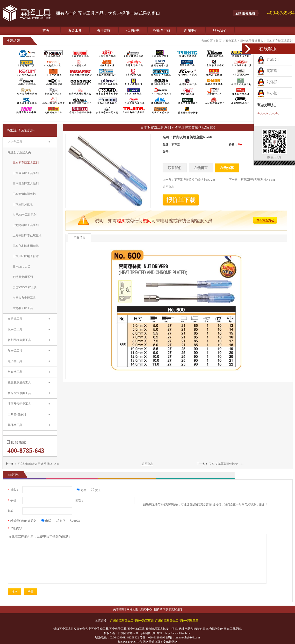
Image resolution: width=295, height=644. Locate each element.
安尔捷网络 (170, 642)
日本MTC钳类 (22, 267)
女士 (96, 490)
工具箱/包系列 (17, 414)
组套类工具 (15, 372)
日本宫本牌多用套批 (26, 246)
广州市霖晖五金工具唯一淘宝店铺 (132, 621)
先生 (83, 490)
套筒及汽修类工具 (19, 393)
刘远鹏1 (268, 82)
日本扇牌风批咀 (23, 204)
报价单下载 (162, 31)
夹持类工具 (15, 319)
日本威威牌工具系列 (26, 173)
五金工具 (75, 31)
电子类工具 (15, 361)
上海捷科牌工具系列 (26, 225)
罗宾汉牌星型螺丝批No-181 (226, 464)
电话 (48, 521)
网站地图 (132, 609)
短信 (62, 521)
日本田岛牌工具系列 (26, 184)
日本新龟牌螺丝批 (24, 194)
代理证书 (133, 31)
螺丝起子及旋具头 (252, 41)
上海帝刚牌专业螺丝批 (27, 235)
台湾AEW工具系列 (25, 215)
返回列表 (147, 464)
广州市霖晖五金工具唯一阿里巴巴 (177, 621)
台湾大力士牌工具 (24, 298)
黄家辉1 (268, 71)
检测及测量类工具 (19, 382)
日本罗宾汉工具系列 (280, 41)
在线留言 (201, 168)
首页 (46, 31)
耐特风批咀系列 (23, 277)
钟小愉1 (268, 93)
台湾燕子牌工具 (23, 308)
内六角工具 (15, 142)
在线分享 (227, 168)
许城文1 (268, 60)
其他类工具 (15, 425)
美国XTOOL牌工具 (25, 287)
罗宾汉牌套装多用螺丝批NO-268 (38, 464)
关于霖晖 (104, 31)
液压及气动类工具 (19, 404)
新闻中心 (191, 31)
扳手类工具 (15, 329)
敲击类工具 (15, 351)
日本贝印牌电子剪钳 (26, 256)
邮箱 (75, 521)
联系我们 (220, 31)
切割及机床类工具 (19, 340)
